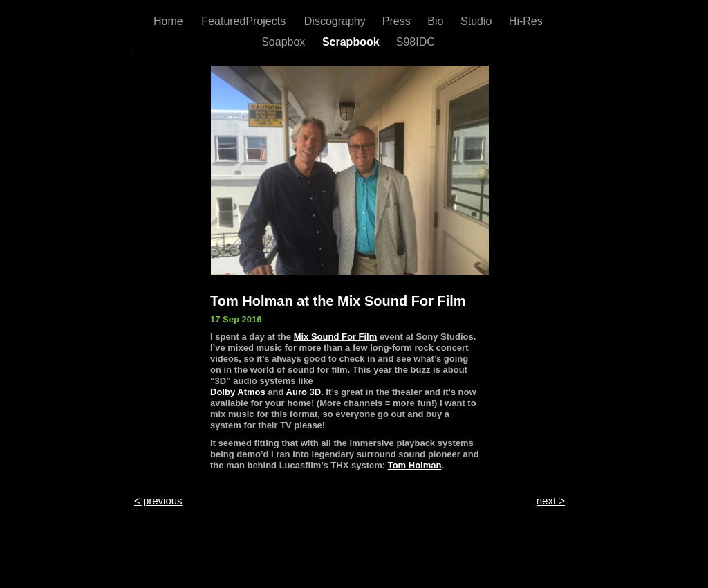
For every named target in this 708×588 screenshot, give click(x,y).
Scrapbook (352, 42)
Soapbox (285, 42)
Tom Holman (415, 465)
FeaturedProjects (245, 21)
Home (170, 21)
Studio (478, 21)
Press (398, 21)
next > (551, 500)
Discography (336, 21)
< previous (158, 500)
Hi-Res (527, 21)
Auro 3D (304, 392)
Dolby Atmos (238, 392)
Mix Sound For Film (336, 337)
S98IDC (417, 42)
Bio (437, 21)
